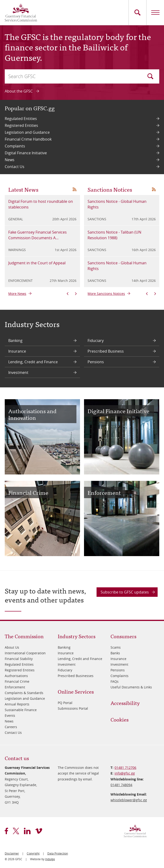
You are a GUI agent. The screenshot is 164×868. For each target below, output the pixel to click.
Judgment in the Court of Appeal (37, 263)
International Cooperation (25, 653)
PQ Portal (65, 703)
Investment (18, 372)
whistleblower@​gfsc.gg (129, 800)
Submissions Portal (73, 708)
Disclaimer (12, 853)
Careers (11, 727)
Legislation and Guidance (27, 132)
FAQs (115, 681)
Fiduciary (96, 341)
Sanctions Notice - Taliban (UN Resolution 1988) (114, 235)
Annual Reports (17, 704)
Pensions (96, 362)
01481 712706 (125, 768)
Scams (116, 647)
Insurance (17, 351)
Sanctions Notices (110, 189)
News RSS (75, 189)
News (10, 160)
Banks (115, 653)
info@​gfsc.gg (125, 773)
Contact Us (15, 167)
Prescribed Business (106, 351)
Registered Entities (21, 125)
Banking (15, 341)
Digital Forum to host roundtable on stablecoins (41, 204)
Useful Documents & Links (131, 687)
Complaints (15, 146)
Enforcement (15, 687)
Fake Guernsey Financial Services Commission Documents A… (38, 235)
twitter (16, 831)
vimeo (39, 831)
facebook (6, 831)
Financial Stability (19, 659)
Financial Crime (17, 681)
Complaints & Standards (24, 693)
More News (17, 294)
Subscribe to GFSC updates (125, 592)
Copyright (33, 853)
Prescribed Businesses (76, 676)
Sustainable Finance (21, 710)
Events (10, 715)
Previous (68, 294)
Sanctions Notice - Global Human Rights (117, 204)
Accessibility (125, 703)
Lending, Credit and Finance (33, 362)
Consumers (123, 636)
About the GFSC (19, 91)
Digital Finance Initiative (26, 153)
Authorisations (16, 676)
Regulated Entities (21, 119)
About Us (12, 647)
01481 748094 (121, 785)
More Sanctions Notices (106, 294)
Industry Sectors (77, 636)
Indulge (50, 859)
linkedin (27, 831)
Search (150, 76)
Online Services (76, 691)
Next (76, 294)
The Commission (24, 636)
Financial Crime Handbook (28, 139)
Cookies (120, 719)
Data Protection (58, 853)
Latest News (23, 189)
